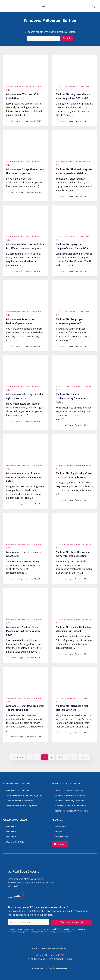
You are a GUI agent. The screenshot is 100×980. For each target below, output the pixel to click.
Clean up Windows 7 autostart (69, 790)
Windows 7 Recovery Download (70, 801)
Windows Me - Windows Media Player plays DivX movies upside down (23, 631)
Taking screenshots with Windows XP (72, 811)
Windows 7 (11, 837)
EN (43, 7)
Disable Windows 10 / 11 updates (21, 806)
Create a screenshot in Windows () (24, 796)
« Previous (18, 757)
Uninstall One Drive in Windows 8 (71, 806)
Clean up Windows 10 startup (19, 801)
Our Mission (61, 827)
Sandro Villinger (17, 121)
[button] (60, 844)
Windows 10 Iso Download (18, 790)
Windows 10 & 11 (14, 827)
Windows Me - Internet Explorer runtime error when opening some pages (24, 477)
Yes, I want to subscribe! (72, 922)
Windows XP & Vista (15, 842)
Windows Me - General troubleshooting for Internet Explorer (71, 398)
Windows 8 (11, 832)
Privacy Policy (61, 837)
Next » (84, 757)
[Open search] (93, 6)
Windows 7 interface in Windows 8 (71, 795)
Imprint (58, 832)
